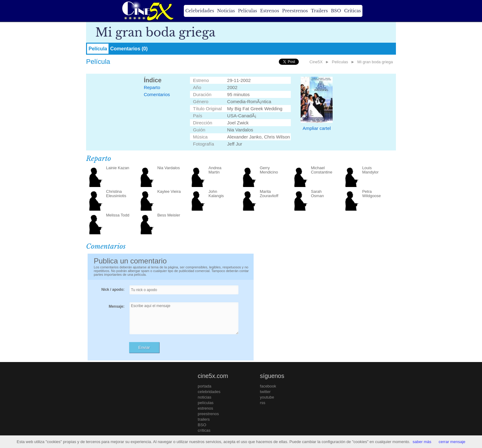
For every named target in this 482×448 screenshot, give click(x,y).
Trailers (319, 11)
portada (204, 386)
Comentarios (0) (129, 49)
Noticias (226, 11)
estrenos (205, 408)
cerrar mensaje (452, 442)
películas (205, 403)
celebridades (209, 392)
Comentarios (157, 94)
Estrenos (270, 11)
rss (263, 403)
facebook (268, 386)
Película (98, 49)
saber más (422, 442)
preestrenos (208, 414)
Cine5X (316, 62)
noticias (204, 397)
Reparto (152, 87)
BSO (336, 11)
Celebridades (200, 11)
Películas (247, 11)
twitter (265, 392)
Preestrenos (295, 11)
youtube (267, 397)
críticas (204, 430)
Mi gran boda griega (375, 62)
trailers (204, 419)
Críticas (352, 11)
